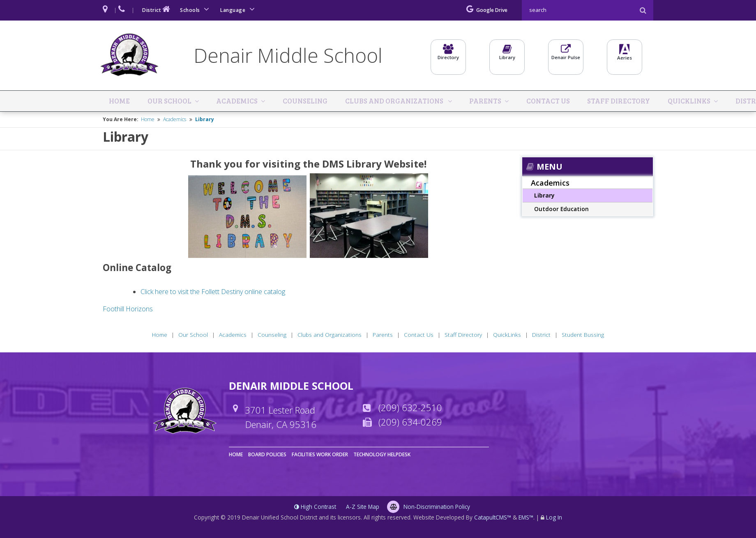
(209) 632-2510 (410, 408)
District (157, 9)
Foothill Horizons (128, 310)
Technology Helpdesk (382, 456)
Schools (196, 9)
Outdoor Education (561, 210)
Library (507, 56)
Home (121, 101)
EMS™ (526, 518)
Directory (448, 56)
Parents (481, 101)
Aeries (625, 57)
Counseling (298, 101)
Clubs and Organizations (390, 101)
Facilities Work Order (320, 456)
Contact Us (541, 101)
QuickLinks (680, 101)
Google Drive (487, 10)
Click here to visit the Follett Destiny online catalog (213, 292)
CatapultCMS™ (493, 518)
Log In (554, 518)
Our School (167, 101)
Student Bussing (583, 336)
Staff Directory (611, 101)
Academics (232, 101)
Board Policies (267, 456)
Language (239, 9)
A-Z (363, 508)
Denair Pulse (566, 56)
